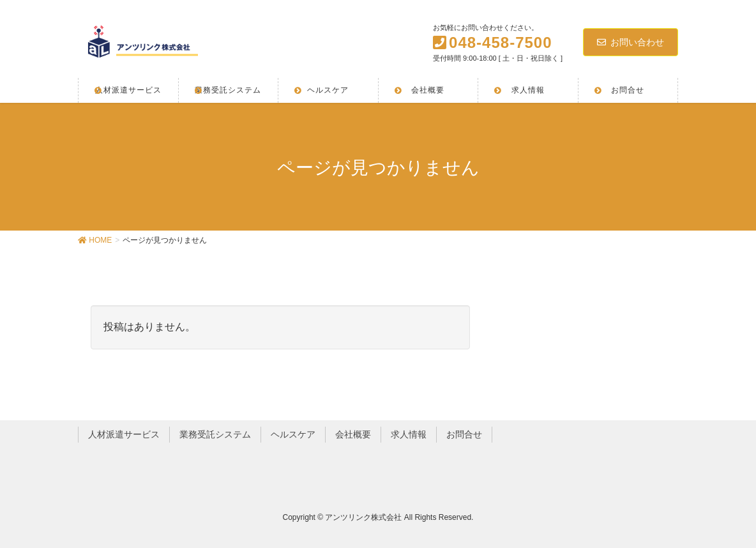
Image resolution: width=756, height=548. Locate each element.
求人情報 (409, 434)
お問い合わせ (631, 42)
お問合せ (464, 434)
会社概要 (353, 434)
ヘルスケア (293, 434)
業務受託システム (215, 434)
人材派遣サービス (124, 434)
